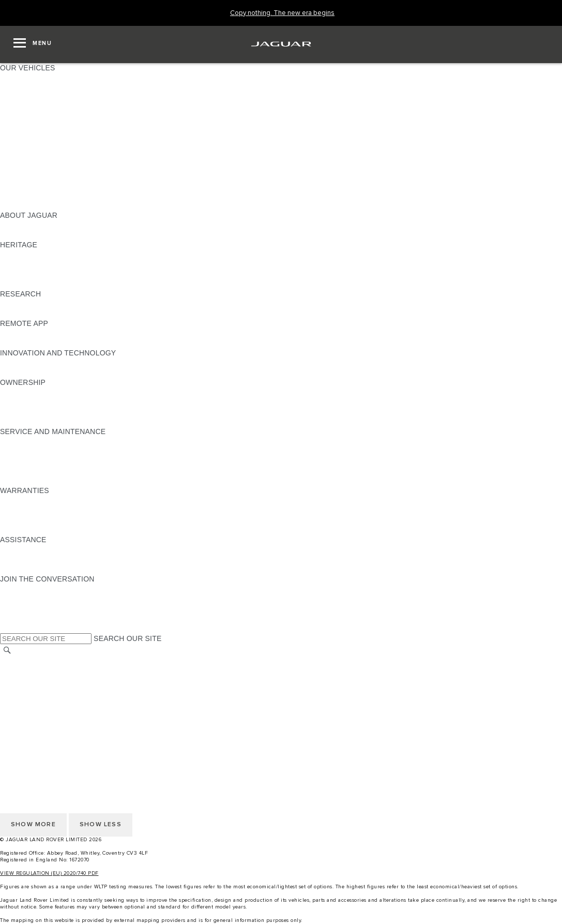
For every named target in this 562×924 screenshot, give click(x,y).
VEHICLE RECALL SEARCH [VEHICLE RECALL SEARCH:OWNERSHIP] (48, 412)
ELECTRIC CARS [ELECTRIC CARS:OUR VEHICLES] (30, 166)
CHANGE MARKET (32, 661)
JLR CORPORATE (31, 710)
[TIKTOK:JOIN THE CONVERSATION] (17, 599)
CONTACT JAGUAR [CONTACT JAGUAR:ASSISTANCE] (34, 559)
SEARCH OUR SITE (127, 638)
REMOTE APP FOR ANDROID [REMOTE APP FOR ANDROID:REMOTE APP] (51, 343)
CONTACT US (24, 720)
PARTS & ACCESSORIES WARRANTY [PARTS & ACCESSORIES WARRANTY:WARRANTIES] (65, 520)
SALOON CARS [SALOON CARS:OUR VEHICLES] (27, 137)
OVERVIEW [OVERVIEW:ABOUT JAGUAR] (20, 225)
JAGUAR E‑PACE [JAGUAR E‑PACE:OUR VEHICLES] (29, 87)
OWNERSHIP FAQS (34, 196)
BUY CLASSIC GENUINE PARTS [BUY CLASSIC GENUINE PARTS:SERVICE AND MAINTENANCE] (55, 481)
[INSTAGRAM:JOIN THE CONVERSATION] (26, 589)
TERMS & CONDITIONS (41, 680)
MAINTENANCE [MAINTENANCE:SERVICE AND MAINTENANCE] (27, 441)
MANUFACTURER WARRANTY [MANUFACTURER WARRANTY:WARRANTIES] (53, 510)
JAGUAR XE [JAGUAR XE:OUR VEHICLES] (21, 117)
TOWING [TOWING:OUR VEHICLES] (15, 156)
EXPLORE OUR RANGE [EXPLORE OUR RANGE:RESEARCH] (41, 304)
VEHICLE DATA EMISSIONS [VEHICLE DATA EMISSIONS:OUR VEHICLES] (48, 186)
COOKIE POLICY (29, 700)
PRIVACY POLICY (31, 690)
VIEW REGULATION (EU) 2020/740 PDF (49, 873)
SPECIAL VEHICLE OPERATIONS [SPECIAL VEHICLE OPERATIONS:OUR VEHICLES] (57, 176)
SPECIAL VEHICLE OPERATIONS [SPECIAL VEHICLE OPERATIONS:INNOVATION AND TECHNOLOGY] (57, 372)
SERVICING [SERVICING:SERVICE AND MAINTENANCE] (20, 451)
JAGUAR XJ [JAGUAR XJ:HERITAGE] (20, 274)
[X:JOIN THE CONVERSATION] (7, 628)
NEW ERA (17, 205)
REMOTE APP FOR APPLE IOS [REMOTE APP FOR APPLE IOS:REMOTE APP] (53, 333)
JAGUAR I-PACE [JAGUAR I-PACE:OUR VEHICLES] (28, 97)
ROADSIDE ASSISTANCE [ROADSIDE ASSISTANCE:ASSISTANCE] (43, 549)
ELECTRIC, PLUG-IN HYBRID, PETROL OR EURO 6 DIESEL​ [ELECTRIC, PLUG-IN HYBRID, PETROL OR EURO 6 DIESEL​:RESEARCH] (103, 314)
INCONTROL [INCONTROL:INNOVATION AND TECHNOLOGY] (22, 363)
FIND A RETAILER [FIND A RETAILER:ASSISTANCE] (31, 569)
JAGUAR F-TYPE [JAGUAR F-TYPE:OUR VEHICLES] (29, 107)
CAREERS (18, 670)
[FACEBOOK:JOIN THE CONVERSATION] (25, 618)
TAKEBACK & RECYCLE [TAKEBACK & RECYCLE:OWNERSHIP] (42, 422)
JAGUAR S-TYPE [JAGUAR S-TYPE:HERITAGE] (29, 264)
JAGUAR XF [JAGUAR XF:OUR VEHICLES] (21, 127)
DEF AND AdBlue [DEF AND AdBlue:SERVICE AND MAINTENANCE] (29, 471)
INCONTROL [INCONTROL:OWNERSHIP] (22, 402)
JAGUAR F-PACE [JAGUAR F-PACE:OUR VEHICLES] (29, 78)
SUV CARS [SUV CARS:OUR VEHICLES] (19, 146)
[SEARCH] (7, 650)
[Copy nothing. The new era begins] (282, 13)
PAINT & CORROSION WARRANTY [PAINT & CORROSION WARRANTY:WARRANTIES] (60, 530)
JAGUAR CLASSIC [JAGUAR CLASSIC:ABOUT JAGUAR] (32, 235)
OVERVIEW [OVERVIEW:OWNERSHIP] (20, 392)
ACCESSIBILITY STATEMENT (50, 729)
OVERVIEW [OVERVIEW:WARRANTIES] (20, 500)
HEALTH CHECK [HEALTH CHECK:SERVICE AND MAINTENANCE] (28, 461)
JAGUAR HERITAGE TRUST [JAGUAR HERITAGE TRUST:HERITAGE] (48, 284)
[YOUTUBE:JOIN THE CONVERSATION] (22, 608)
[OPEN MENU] (33, 44)
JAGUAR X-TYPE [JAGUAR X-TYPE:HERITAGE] (29, 255)
